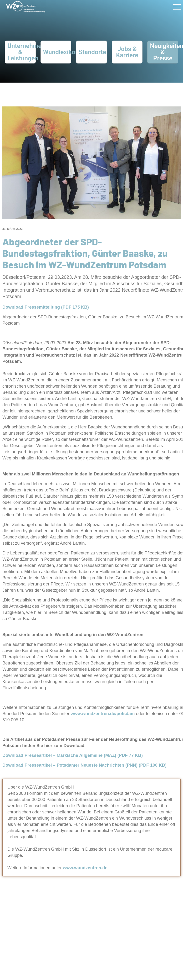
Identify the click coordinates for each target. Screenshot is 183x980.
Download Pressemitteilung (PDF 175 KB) (46, 307)
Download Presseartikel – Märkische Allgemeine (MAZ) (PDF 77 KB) (73, 755)
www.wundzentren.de (85, 868)
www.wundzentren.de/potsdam (103, 714)
